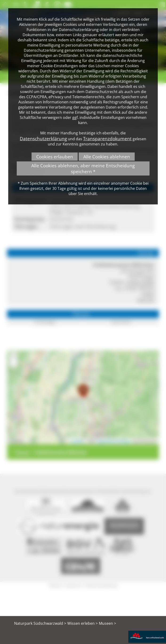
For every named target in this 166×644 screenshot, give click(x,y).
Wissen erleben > (83, 623)
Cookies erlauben (55, 157)
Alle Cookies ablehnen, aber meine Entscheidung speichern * (83, 168)
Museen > (107, 623)
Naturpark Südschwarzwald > (40, 623)
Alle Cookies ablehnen (107, 157)
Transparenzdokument (107, 139)
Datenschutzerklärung (43, 139)
